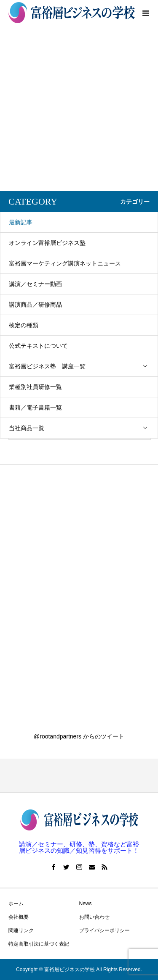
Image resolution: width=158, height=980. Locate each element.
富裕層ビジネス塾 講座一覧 (83, 367)
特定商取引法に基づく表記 (39, 944)
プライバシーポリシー (104, 930)
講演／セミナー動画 (35, 284)
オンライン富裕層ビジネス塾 (47, 243)
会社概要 (19, 917)
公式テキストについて (38, 346)
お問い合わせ (94, 917)
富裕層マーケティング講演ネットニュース (65, 263)
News (86, 904)
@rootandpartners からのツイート (79, 736)
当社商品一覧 (83, 428)
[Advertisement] (79, 108)
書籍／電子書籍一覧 (35, 407)
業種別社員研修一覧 (35, 387)
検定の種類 (24, 325)
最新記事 (21, 222)
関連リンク (21, 930)
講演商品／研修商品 (35, 305)
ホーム (16, 904)
